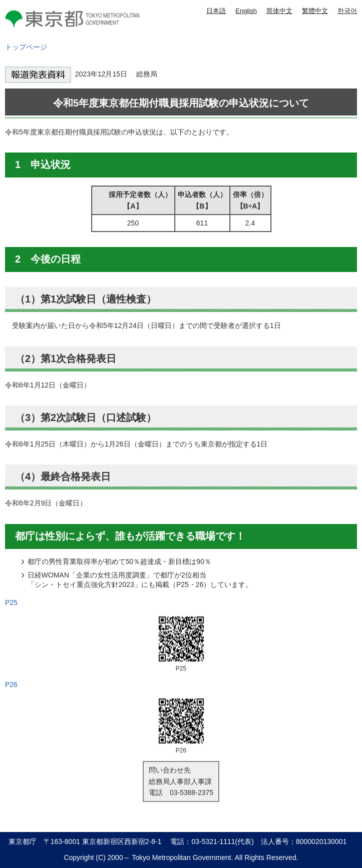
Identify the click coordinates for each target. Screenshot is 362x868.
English (246, 11)
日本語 (216, 11)
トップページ (26, 47)
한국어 (347, 11)
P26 (11, 684)
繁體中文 (315, 11)
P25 (11, 602)
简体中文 (279, 11)
